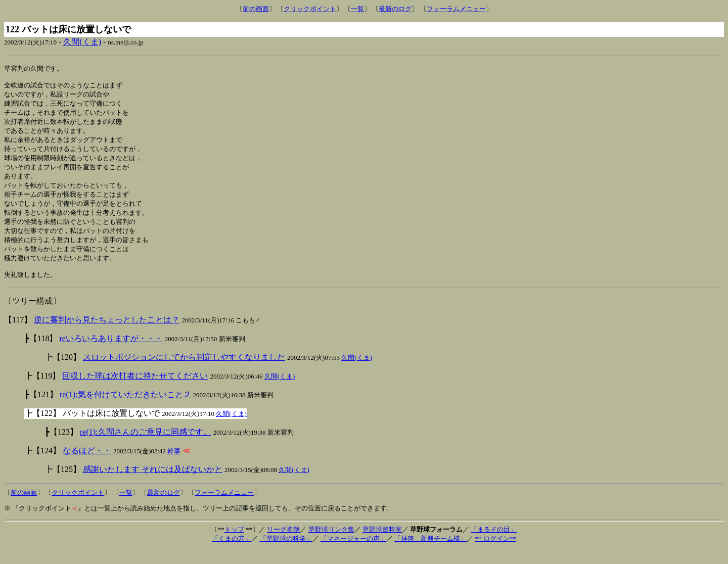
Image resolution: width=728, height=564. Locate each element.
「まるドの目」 (494, 544)
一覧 (357, 9)
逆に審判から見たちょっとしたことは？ (107, 334)
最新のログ (395, 9)
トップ (234, 544)
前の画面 (256, 9)
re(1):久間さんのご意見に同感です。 (146, 446)
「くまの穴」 (232, 553)
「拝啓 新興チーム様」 (430, 553)
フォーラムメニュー (456, 9)
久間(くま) (82, 42)
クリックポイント (310, 9)
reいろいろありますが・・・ (111, 352)
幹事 (174, 465)
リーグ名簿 (283, 544)
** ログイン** (495, 553)
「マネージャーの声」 (353, 553)
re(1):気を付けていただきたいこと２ (125, 409)
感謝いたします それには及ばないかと (153, 483)
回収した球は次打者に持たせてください (135, 390)
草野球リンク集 (331, 544)
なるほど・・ (87, 465)
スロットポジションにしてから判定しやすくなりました (184, 371)
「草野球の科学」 (286, 553)
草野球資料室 (382, 544)
